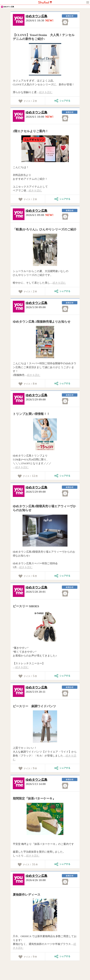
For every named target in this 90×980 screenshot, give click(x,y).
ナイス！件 (28, 101)
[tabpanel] (45, 59)
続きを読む (46, 92)
